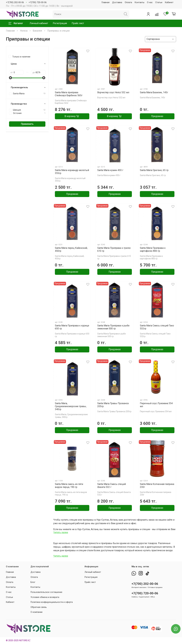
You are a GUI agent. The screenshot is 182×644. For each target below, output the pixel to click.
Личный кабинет (39, 23)
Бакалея (37, 31)
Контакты (140, 2)
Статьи (159, 2)
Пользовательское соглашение (46, 592)
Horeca (24, 31)
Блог (33, 582)
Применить (27, 124)
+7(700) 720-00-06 (38, 2)
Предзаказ (157, 116)
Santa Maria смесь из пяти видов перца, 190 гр (69, 486)
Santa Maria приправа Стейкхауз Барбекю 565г (69, 94)
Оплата (128, 2)
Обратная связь (39, 607)
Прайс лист (78, 23)
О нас (150, 2)
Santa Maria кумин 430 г (110, 170)
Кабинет (169, 2)
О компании (36, 612)
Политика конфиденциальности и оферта (52, 602)
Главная (106, 2)
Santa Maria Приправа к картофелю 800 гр (153, 249)
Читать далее (61, 532)
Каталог (16, 23)
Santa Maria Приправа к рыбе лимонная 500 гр (113, 327)
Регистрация (60, 23)
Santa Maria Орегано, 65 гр (154, 170)
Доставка (117, 2)
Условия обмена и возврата (45, 597)
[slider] (11, 78)
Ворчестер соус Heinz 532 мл (113, 92)
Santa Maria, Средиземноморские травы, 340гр (71, 406)
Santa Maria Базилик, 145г (154, 92)
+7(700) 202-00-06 (15, 2)
